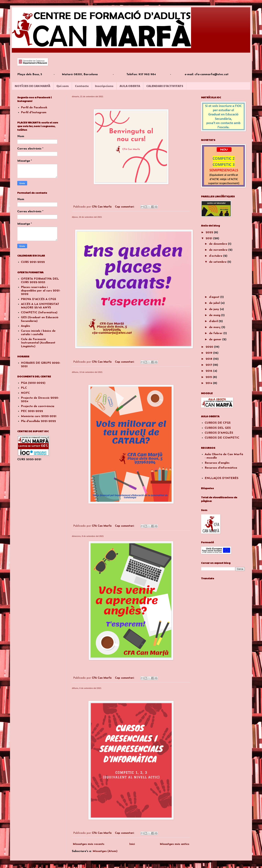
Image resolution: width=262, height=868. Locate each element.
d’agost (215, 297)
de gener (216, 340)
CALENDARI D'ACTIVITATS (165, 86)
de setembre (218, 262)
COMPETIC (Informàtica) (39, 313)
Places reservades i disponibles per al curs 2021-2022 (41, 291)
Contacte (82, 86)
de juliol (215, 303)
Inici (132, 844)
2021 (209, 238)
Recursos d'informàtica (221, 468)
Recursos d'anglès (217, 463)
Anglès (25, 326)
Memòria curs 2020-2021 (39, 416)
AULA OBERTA (130, 86)
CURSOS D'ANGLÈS (219, 433)
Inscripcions (104, 86)
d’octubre (216, 256)
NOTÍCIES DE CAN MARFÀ (32, 86)
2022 (210, 232)
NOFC (25, 393)
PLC (24, 388)
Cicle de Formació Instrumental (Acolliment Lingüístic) (38, 343)
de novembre (219, 250)
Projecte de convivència (38, 406)
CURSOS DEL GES (218, 428)
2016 (209, 371)
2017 (209, 365)
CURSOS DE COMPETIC (222, 438)
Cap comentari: (125, 207)
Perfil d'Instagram (34, 113)
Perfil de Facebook (34, 108)
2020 (210, 347)
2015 (209, 377)
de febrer (216, 333)
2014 (209, 383)
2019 (209, 353)
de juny (215, 309)
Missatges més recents (89, 844)
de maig (215, 315)
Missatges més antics (174, 844)
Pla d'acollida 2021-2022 (38, 421)
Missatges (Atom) (105, 851)
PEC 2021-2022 (32, 411)
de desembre (219, 244)
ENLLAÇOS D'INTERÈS (222, 478)
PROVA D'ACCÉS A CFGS (38, 299)
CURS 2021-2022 (33, 262)
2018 (209, 359)
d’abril (214, 321)
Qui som (63, 86)
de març (215, 327)
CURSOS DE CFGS (218, 423)
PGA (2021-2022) (33, 383)
